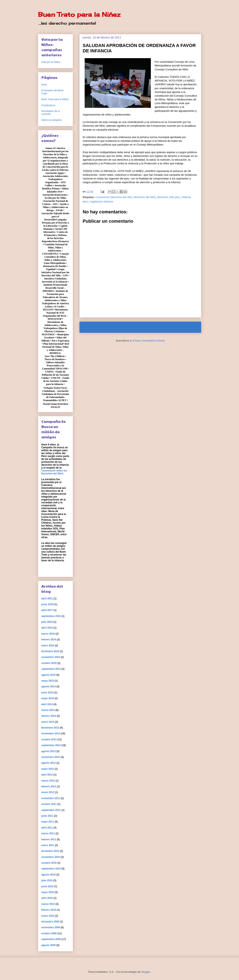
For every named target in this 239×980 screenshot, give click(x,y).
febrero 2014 (49, 716)
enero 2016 (48, 646)
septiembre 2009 (51, 939)
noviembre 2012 (51, 757)
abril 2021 (47, 599)
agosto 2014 (49, 687)
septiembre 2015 (51, 669)
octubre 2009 (49, 933)
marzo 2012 (48, 781)
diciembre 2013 (50, 728)
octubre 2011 (49, 804)
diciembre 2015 (50, 651)
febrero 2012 (49, 786)
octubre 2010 (49, 863)
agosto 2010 (49, 875)
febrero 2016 (49, 640)
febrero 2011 (49, 839)
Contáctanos (48, 105)
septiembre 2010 (51, 869)
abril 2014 (47, 704)
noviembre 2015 (51, 657)
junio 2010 (47, 886)
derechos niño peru (169, 197)
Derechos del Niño (145, 197)
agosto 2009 (49, 945)
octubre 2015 (49, 663)
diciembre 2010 (50, 851)
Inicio (144, 327)
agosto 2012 (49, 763)
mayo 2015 (48, 681)
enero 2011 (48, 845)
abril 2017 (47, 610)
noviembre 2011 (51, 798)
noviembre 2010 (51, 857)
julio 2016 (47, 622)
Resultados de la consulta (51, 113)
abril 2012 (47, 775)
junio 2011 (47, 816)
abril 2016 (47, 628)
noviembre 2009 (51, 927)
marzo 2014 (48, 710)
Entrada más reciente (98, 327)
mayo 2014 (48, 698)
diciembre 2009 (50, 922)
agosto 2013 (49, 751)
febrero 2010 (49, 910)
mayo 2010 (48, 892)
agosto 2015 (49, 675)
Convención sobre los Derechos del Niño (54, 472)
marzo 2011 (48, 833)
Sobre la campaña (51, 120)
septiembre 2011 (51, 810)
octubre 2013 (49, 740)
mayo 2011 (48, 822)
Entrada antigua (186, 327)
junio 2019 (47, 604)
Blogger (146, 972)
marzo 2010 (48, 904)
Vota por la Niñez (51, 62)
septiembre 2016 (51, 616)
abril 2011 (47, 828)
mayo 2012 (48, 769)
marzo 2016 (48, 634)
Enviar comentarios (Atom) (149, 341)
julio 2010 (47, 880)
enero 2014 (48, 722)
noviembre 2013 (51, 733)
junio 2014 (47, 693)
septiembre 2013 (51, 745)
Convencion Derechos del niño (114, 197)
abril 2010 (47, 898)
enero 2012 (48, 792)
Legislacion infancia (101, 201)
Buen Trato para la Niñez (79, 14)
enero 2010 (48, 916)
